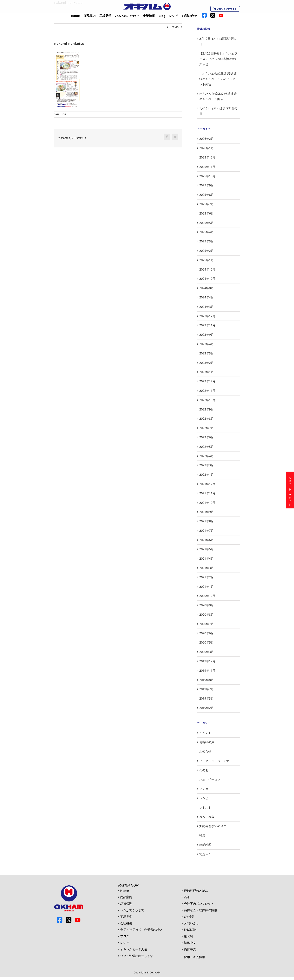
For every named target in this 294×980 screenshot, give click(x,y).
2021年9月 (207, 512)
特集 (202, 835)
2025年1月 (207, 260)
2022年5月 (207, 447)
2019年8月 (207, 680)
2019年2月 (207, 708)
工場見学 (126, 917)
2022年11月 (207, 391)
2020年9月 (207, 605)
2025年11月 (207, 167)
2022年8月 (207, 419)
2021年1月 (207, 587)
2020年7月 (207, 624)
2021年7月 (207, 531)
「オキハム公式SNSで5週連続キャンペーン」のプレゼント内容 (218, 79)
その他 (204, 770)
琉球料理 (205, 845)
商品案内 (126, 897)
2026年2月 (207, 139)
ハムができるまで (132, 910)
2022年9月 (207, 409)
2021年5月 (207, 549)
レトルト (205, 807)
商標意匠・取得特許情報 (200, 910)
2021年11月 (207, 493)
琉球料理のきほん (196, 891)
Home (124, 891)
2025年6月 (207, 213)
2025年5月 (207, 223)
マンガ (204, 789)
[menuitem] (75, 16)
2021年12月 (207, 484)
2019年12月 (207, 661)
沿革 (187, 897)
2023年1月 (207, 372)
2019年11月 (207, 671)
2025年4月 (207, 232)
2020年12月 (207, 596)
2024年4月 (207, 297)
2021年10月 (207, 503)
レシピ (204, 798)
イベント (205, 733)
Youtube (78, 920)
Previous (176, 27)
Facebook (60, 920)
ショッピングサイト (225, 9)
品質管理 (126, 904)
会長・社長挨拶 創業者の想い (141, 930)
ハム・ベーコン (210, 779)
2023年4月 (207, 344)
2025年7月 (207, 204)
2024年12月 (207, 269)
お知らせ (205, 751)
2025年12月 (207, 157)
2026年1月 (207, 148)
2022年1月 (207, 475)
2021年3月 (207, 568)
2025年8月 (207, 195)
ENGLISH (190, 930)
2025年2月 (207, 251)
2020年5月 (207, 642)
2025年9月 (207, 185)
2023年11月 (207, 325)
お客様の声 (207, 742)
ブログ (125, 936)
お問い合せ (191, 923)
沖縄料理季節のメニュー (216, 826)
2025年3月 (207, 241)
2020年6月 (207, 633)
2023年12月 (207, 316)
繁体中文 (190, 943)
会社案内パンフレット (199, 904)
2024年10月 (207, 279)
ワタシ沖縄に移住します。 (138, 956)
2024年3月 (207, 307)
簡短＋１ (205, 854)
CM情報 (189, 917)
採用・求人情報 (194, 957)
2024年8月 (207, 288)
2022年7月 (207, 428)
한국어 (188, 936)
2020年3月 (207, 652)
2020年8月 (207, 614)
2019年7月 (207, 689)
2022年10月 (207, 400)
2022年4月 (207, 456)
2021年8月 (207, 521)
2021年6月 (207, 540)
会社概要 (126, 923)
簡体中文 (190, 949)
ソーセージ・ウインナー (216, 761)
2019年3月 (207, 698)
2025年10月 (207, 176)
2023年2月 (207, 363)
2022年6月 (207, 437)
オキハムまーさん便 (134, 949)
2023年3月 (207, 353)
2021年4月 (207, 558)
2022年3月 (207, 465)
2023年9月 (207, 335)
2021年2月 (207, 577)
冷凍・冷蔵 (207, 817)
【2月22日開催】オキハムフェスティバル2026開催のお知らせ (218, 59)
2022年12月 (207, 381)
